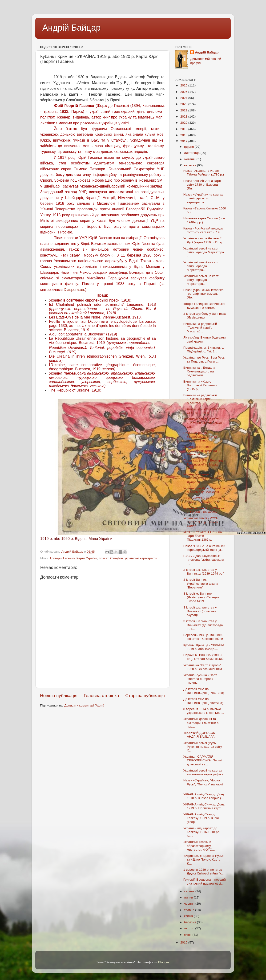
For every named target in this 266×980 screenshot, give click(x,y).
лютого (190, 928)
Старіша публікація (145, 696)
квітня (189, 916)
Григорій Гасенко (62, 558)
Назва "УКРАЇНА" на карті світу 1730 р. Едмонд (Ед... (202, 185)
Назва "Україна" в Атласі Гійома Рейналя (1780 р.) (204, 173)
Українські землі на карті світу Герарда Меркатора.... (201, 266)
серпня (190, 891)
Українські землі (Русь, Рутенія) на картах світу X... (203, 747)
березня (191, 922)
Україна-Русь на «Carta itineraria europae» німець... (200, 679)
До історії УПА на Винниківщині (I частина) (203, 701)
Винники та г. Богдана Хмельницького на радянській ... (199, 371)
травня (190, 910)
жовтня (190, 159)
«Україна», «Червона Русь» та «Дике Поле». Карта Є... (204, 860)
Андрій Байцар (71, 28)
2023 (184, 104)
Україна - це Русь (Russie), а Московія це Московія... (204, 490)
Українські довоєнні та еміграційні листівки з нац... (201, 723)
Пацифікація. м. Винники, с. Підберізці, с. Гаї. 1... (204, 349)
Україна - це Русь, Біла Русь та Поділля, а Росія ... (204, 359)
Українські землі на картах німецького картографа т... (204, 772)
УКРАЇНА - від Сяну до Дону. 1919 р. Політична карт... (204, 806)
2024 (184, 98)
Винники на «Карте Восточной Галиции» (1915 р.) (200, 385)
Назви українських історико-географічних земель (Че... (204, 294)
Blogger (164, 962)
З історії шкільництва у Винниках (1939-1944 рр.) (204, 572)
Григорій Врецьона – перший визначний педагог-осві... (205, 881)
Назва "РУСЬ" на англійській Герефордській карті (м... (204, 548)
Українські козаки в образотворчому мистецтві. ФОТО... (199, 846)
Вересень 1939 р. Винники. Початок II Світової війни (203, 637)
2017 (184, 141)
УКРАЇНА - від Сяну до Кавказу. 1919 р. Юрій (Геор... (201, 818)
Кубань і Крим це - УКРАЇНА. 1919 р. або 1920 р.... (204, 647)
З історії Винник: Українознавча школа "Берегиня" (201, 583)
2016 (184, 942)
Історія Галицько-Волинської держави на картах (204, 306)
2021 (184, 116)
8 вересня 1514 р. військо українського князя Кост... (204, 711)
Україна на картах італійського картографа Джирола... (203, 478)
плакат (104, 558)
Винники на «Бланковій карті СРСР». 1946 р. (204, 411)
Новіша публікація (59, 696)
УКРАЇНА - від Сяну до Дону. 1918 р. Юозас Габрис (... (204, 796)
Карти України (87, 558)
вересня (191, 165)
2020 (184, 123)
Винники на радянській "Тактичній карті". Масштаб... (200, 328)
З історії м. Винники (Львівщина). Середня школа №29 (201, 597)
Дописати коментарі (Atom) (84, 705)
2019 (184, 129)
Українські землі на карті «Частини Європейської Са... (203, 423)
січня (188, 935)
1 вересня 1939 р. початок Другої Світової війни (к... (204, 872)
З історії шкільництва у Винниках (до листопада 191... (203, 625)
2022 (184, 110)
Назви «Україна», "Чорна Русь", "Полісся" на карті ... (203, 784)
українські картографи (141, 558)
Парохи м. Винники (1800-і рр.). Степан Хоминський (204, 657)
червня (190, 904)
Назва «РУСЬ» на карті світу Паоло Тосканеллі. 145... (204, 500)
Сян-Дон (116, 558)
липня (189, 897)
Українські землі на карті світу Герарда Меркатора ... (204, 252)
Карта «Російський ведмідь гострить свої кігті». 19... (203, 230)
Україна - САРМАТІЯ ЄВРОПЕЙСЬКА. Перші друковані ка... (203, 760)
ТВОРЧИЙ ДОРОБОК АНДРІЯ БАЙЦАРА (199, 735)
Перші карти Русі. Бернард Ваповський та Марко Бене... (203, 464)
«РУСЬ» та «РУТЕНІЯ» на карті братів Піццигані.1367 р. (203, 536)
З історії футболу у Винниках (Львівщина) (205, 316)
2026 (184, 85)
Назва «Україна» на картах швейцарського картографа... (203, 198)
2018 (184, 135)
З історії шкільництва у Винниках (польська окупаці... (200, 611)
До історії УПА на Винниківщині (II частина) (204, 691)
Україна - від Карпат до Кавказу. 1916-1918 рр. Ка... (202, 832)
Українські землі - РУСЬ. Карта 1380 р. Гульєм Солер (201, 522)
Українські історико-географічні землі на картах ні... (200, 451)
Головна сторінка (101, 696)
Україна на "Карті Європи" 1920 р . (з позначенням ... (204, 667)
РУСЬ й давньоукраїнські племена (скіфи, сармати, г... (204, 560)
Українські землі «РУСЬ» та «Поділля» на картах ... (204, 510)
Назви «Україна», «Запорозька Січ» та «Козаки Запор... (200, 437)
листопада (192, 153)
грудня (189, 147)
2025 (184, 92)
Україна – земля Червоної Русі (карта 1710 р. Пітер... (205, 240)
